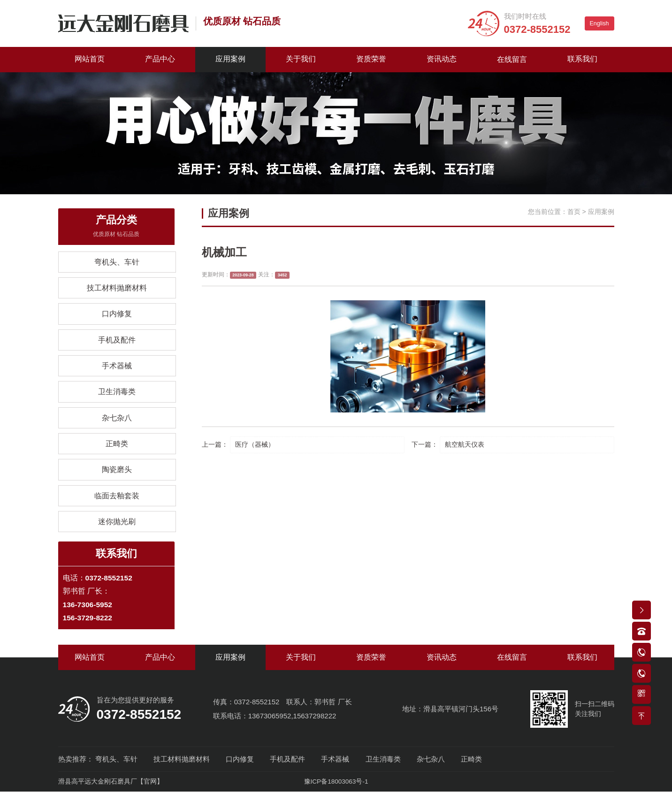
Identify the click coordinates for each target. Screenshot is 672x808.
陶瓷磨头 (117, 482)
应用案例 (230, 59)
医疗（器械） (255, 445)
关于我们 (301, 59)
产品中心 (160, 59)
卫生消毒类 (117, 400)
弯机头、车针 (117, 264)
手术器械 (117, 373)
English (599, 23)
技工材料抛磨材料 (117, 291)
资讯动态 (442, 59)
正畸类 (117, 454)
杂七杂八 (117, 427)
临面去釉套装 (117, 509)
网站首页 (90, 59)
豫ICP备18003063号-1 (336, 798)
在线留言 (512, 59)
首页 (574, 212)
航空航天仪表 (465, 445)
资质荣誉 (371, 59)
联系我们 (582, 59)
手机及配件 (117, 346)
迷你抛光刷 (117, 536)
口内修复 (117, 318)
